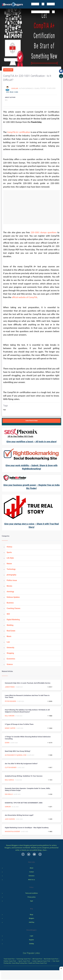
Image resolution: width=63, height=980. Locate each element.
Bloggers (31, 918)
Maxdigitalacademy (12, 832)
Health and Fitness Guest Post (38, 963)
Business (10, 603)
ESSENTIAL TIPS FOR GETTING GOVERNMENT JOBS (24, 803)
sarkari (8, 807)
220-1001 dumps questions (44, 232)
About (31, 868)
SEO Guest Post (37, 959)
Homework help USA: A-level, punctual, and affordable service (28, 683)
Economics (11, 659)
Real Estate (11, 631)
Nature (9, 564)
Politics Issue (12, 580)
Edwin (7, 743)
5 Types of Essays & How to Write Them (19, 724)
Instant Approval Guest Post (41, 961)
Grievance (31, 876)
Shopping (10, 653)
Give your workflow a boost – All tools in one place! (31, 442)
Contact (32, 872)
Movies (9, 586)
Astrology (10, 592)
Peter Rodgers (10, 701)
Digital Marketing (13, 620)
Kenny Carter (10, 728)
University (10, 648)
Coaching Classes (13, 608)
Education (8, 70)
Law (8, 642)
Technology (11, 569)
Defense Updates (13, 597)
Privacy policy (31, 897)
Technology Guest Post (23, 959)
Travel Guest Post (9, 959)
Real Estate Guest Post (51, 959)
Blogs (32, 915)
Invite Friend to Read (31, 421)
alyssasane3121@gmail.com (16, 755)
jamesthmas (10, 687)
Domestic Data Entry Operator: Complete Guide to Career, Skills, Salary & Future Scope (28, 789)
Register (31, 940)
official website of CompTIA (24, 297)
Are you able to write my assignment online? (21, 764)
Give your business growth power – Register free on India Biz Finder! (31, 487)
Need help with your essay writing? (18, 751)
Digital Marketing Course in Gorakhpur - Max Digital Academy (27, 828)
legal (32, 901)
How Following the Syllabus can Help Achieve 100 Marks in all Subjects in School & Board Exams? (27, 711)
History (9, 547)
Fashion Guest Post (10, 961)
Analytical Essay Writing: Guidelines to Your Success (24, 776)
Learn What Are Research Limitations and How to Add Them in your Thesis (27, 696)
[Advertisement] (32, 207)
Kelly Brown (10, 716)
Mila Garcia (9, 780)
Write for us (32, 880)
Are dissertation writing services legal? (19, 815)
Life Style (10, 558)
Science (10, 664)
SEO (8, 614)
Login (31, 936)
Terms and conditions (31, 893)
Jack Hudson (10, 819)
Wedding (10, 625)
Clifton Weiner (11, 768)
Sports (9, 552)
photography (11, 575)
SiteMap (31, 944)
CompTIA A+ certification (19, 132)
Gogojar (15, 88)
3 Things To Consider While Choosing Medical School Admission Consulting (28, 738)
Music (9, 636)
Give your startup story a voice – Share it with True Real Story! (31, 525)
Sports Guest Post (24, 961)
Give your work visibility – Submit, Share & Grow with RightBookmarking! (31, 467)
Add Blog (32, 922)
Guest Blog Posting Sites (20, 963)
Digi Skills (9, 794)
